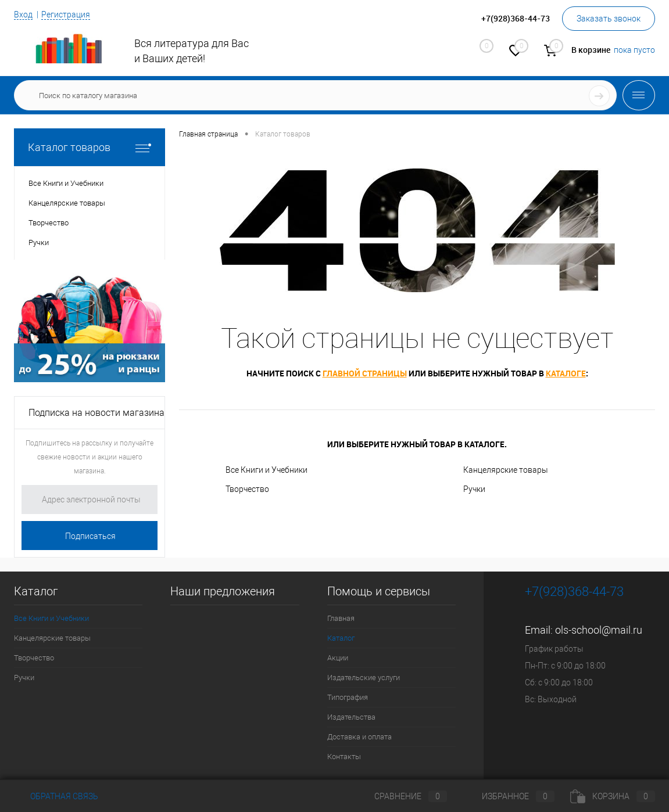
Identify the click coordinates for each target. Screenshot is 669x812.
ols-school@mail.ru (599, 630)
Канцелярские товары (506, 470)
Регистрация (66, 15)
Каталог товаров (90, 147)
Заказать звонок (609, 19)
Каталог (341, 638)
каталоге (566, 373)
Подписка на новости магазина (96, 413)
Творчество (247, 489)
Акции (338, 658)
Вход (23, 15)
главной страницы (365, 373)
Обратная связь (56, 796)
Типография (348, 697)
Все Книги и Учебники (266, 470)
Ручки (474, 489)
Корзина (613, 796)
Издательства (351, 717)
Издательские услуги (364, 678)
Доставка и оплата (359, 737)
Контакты (344, 757)
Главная (341, 618)
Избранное (509, 796)
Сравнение (401, 796)
